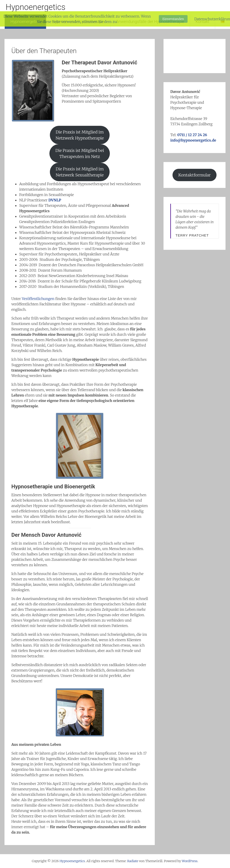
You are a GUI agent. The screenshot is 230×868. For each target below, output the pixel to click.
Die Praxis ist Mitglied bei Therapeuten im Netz (80, 153)
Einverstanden (173, 19)
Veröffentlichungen (39, 299)
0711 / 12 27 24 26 (192, 135)
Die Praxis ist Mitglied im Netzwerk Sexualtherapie (80, 172)
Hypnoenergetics (35, 7)
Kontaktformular (195, 175)
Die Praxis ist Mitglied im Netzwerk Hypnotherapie (80, 135)
